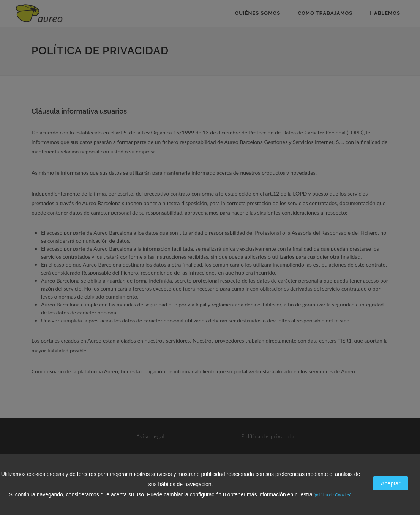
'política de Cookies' (332, 495)
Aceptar (391, 483)
